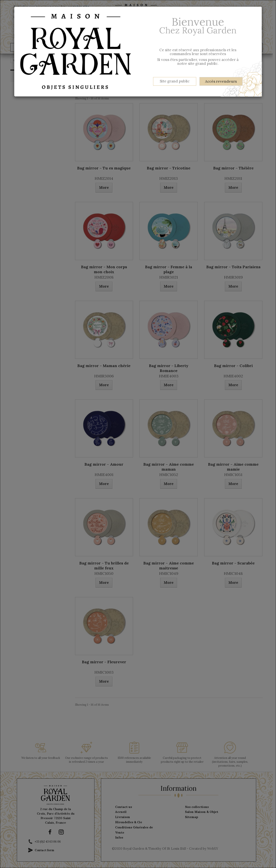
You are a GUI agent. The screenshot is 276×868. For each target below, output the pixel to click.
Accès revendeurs (221, 81)
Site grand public (175, 81)
